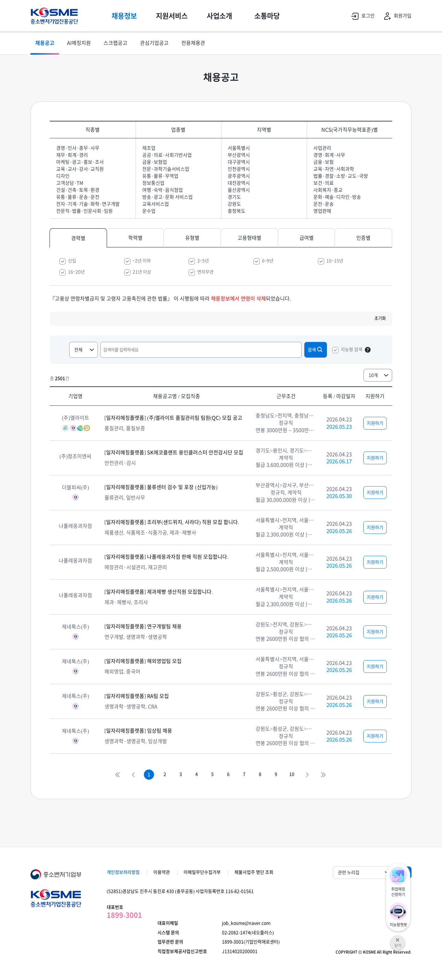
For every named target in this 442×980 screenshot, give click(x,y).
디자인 (63, 176)
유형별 (192, 238)
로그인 (362, 16)
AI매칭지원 (79, 43)
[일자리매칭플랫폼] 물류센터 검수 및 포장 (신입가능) (161, 487)
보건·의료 (324, 183)
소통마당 (267, 16)
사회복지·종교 (328, 190)
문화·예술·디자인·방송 (337, 197)
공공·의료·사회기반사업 (167, 155)
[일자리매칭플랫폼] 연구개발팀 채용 (143, 626)
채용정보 (124, 16)
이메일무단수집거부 (202, 872)
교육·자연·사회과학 (334, 169)
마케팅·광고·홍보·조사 (80, 162)
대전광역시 (239, 183)
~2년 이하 (142, 261)
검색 (316, 349)
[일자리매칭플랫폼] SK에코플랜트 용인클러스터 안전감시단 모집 (174, 452)
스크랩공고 (115, 43)
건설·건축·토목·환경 (78, 190)
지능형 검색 (352, 349)
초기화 (380, 318)
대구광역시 (239, 162)
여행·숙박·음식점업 (163, 190)
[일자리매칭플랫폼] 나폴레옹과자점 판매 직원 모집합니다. (167, 557)
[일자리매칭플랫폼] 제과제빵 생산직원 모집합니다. (159, 592)
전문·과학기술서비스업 (166, 169)
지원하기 (375, 423)
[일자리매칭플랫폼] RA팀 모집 (137, 696)
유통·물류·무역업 (160, 176)
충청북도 (237, 211)
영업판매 (322, 211)
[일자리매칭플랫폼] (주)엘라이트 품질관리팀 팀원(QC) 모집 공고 (173, 418)
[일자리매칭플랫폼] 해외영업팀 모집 (143, 661)
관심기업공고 (154, 43)
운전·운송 (324, 204)
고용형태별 (249, 238)
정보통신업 (153, 183)
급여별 (307, 238)
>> (324, 775)
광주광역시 (239, 176)
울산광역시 (239, 190)
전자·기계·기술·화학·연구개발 (88, 204)
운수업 (149, 211)
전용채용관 (193, 43)
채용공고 (45, 43)
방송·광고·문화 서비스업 (167, 197)
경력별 (78, 238)
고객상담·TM (70, 183)
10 (292, 775)
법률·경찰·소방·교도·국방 (341, 176)
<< (117, 775)
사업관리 (322, 148)
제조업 (149, 148)
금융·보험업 (155, 162)
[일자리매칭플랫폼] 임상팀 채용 (138, 731)
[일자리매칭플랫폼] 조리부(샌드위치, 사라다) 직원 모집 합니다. (172, 522)
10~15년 (335, 261)
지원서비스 (172, 16)
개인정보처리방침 (123, 872)
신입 (72, 261)
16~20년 (76, 272)
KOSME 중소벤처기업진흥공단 (54, 16)
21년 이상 (142, 272)
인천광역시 (239, 169)
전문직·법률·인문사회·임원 (84, 211)
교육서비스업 (156, 204)
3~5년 (203, 261)
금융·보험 (324, 162)
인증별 (363, 238)
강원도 (234, 204)
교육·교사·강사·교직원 (80, 169)
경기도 (234, 197)
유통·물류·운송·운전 (78, 197)
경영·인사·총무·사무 (78, 148)
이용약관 (162, 872)
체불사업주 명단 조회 (254, 872)
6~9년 (268, 261)
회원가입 (396, 16)
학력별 (135, 238)
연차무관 (205, 272)
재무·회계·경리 (72, 155)
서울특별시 (239, 148)
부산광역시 (239, 155)
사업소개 (219, 16)
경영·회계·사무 (329, 155)
